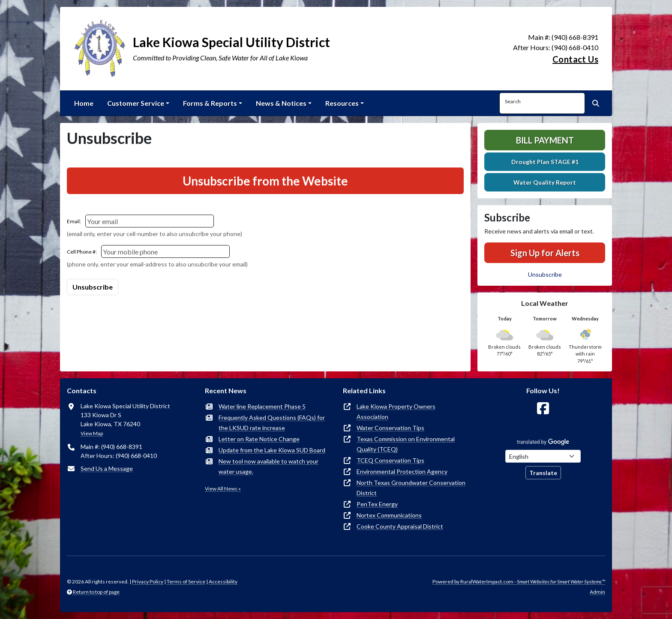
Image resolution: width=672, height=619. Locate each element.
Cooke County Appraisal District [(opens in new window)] (400, 526)
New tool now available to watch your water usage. (268, 466)
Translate (543, 473)
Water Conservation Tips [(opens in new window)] (390, 428)
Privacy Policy (148, 582)
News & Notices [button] (281, 103)
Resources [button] (342, 103)
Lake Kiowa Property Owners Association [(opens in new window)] (396, 411)
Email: (74, 221)
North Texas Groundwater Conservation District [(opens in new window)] (411, 488)
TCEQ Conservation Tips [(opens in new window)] (390, 460)
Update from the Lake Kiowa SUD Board (272, 450)
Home (84, 103)
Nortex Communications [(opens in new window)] (389, 515)
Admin (597, 592)
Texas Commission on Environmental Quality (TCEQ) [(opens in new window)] (406, 444)
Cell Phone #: (82, 252)
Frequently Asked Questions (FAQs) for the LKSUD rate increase (272, 423)
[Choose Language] (543, 456)
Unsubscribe (545, 274)
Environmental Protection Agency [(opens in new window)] (402, 471)
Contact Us (575, 59)
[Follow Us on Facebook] (543, 408)
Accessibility (223, 582)
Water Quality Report (545, 182)
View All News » (223, 489)
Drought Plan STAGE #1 (545, 162)
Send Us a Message (107, 468)
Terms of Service (186, 582)
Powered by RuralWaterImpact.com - (519, 582)
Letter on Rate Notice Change (259, 439)
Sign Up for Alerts (545, 253)
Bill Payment (545, 140)
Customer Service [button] (136, 103)
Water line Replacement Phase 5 (262, 406)
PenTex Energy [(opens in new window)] (377, 504)
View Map (92, 433)
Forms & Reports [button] (210, 103)
